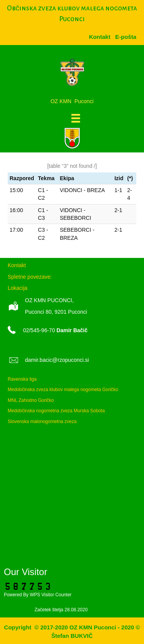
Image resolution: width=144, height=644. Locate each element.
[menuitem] (126, 37)
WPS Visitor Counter (50, 595)
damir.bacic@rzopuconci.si (57, 360)
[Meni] (76, 118)
